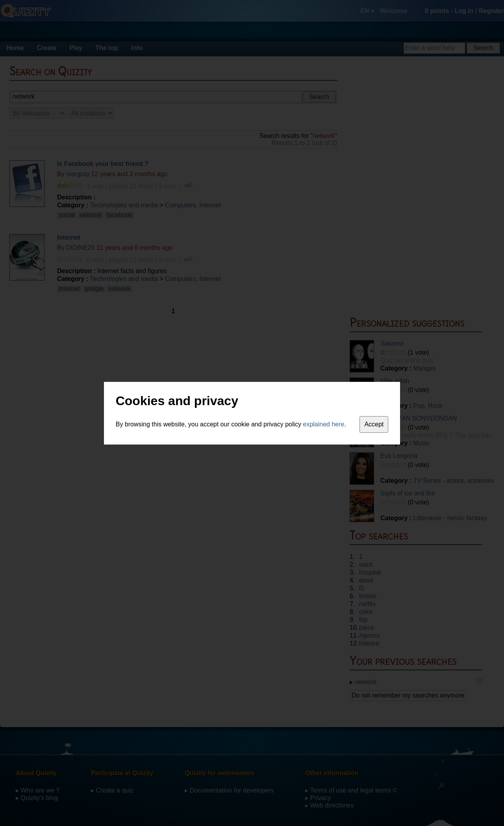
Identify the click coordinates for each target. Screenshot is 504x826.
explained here (324, 424)
